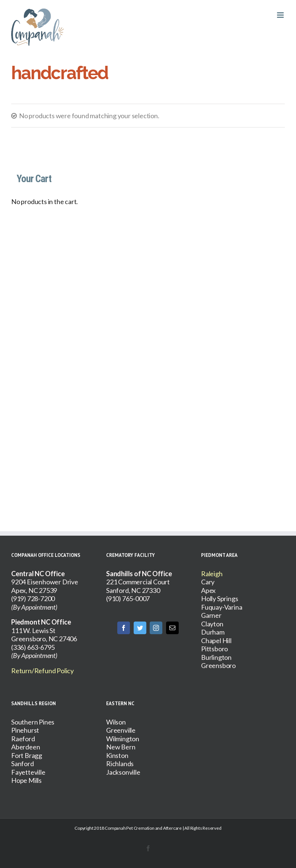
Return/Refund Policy (42, 671)
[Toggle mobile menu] (281, 15)
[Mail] (172, 628)
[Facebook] (124, 628)
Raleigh (212, 574)
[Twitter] (140, 628)
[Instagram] (156, 628)
